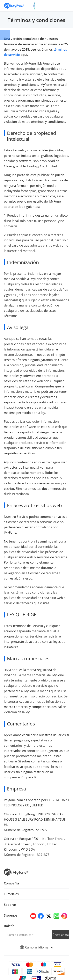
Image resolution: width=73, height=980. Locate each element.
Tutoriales (11, 889)
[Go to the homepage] (16, 6)
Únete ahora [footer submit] (61, 929)
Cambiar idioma (36, 942)
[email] (28, 929)
